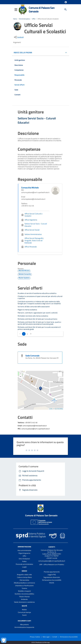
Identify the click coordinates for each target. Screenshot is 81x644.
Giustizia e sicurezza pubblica (24, 594)
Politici (24, 561)
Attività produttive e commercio (24, 583)
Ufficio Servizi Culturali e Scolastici (48, 19)
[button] (66, 2)
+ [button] (20, 374)
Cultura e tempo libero (24, 577)
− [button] (20, 377)
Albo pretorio (24, 624)
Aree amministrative (24, 550)
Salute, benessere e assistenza (24, 602)
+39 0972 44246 (52, 558)
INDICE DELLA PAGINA (24, 53)
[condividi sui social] (19, 37)
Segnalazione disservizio (52, 577)
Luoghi (24, 567)
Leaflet (51, 409)
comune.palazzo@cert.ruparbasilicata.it (52, 561)
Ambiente (24, 599)
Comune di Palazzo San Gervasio (42, 10)
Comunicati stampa (24, 612)
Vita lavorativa (24, 580)
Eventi (24, 615)
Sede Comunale (32, 356)
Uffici (34, 19)
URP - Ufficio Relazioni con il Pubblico (52, 564)
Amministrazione (25, 19)
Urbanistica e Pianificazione (24, 586)
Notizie (24, 610)
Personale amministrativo (24, 564)
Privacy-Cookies (35, 637)
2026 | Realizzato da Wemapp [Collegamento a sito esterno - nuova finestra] (40, 642)
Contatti (52, 547)
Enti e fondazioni (24, 559)
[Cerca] (66, 10)
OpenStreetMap (59, 409)
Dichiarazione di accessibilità (52, 580)
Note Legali (46, 637)
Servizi (24, 571)
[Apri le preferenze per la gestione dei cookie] (4, 640)
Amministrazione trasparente (24, 627)
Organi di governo (24, 553)
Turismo (24, 588)
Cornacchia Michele (30, 188)
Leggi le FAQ (52, 575)
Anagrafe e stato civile (24, 575)
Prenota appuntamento (52, 572)
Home (15, 19)
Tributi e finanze (24, 597)
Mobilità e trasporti (24, 591)
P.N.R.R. (52, 583)
